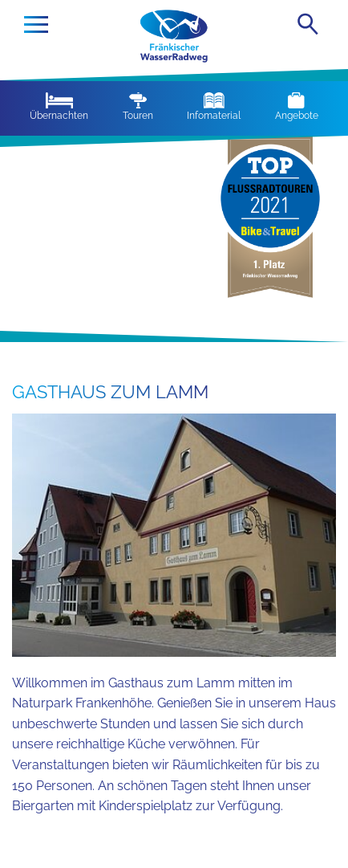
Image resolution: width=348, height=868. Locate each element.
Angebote (297, 107)
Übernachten (59, 107)
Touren (138, 107)
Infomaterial (214, 107)
